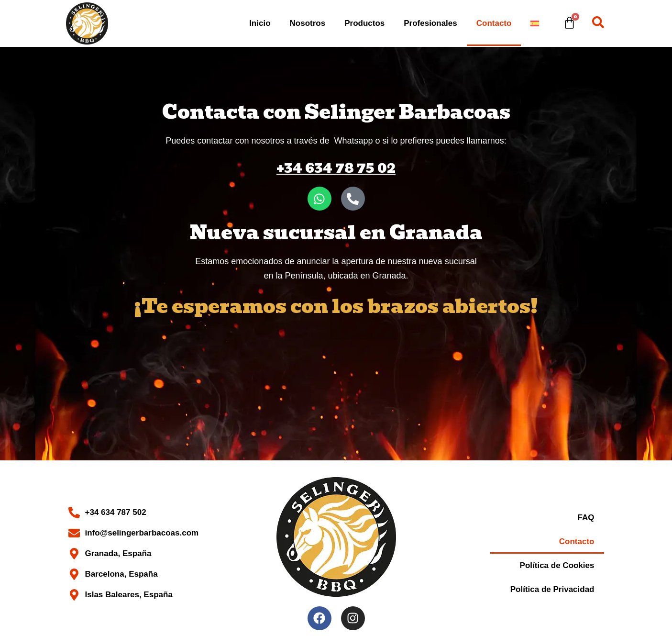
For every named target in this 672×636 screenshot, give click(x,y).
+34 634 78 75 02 (336, 168)
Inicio (260, 23)
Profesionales (430, 23)
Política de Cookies (557, 565)
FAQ (586, 518)
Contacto (494, 23)
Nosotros (308, 23)
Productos (364, 23)
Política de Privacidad (552, 589)
